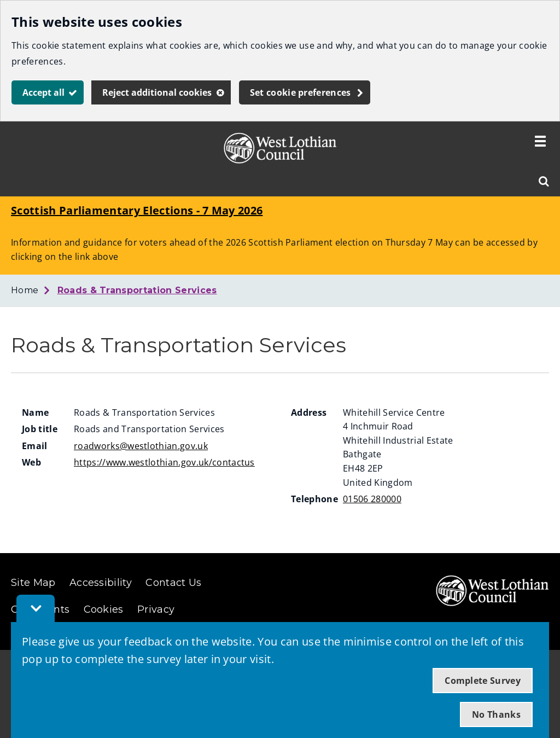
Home (25, 290)
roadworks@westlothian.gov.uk (141, 446)
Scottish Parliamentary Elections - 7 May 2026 (137, 210)
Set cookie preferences (301, 92)
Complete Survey (483, 681)
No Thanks (496, 714)
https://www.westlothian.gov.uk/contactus (164, 462)
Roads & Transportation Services (137, 290)
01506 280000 (372, 499)
